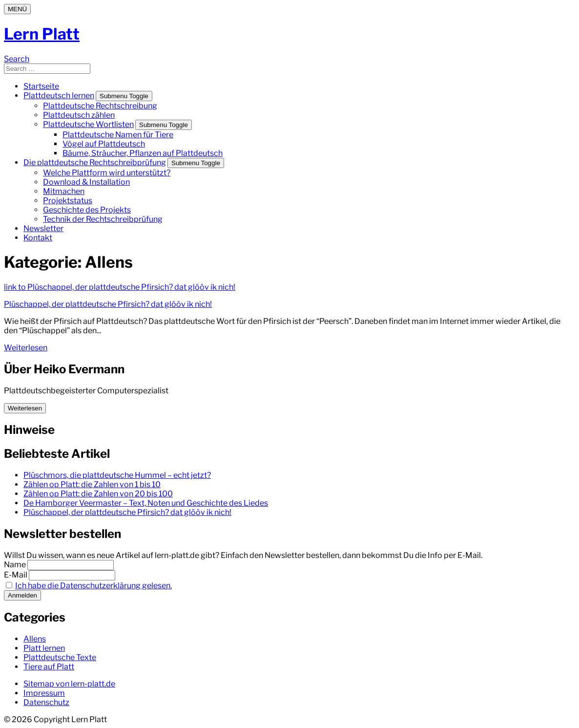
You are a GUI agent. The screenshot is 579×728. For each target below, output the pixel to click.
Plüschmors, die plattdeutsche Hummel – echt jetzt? (117, 475)
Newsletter (43, 228)
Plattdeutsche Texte (60, 657)
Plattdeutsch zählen (79, 115)
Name (15, 565)
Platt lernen (44, 648)
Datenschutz (46, 702)
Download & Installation (86, 182)
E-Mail (16, 575)
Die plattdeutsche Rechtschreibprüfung (95, 162)
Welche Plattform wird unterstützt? (107, 173)
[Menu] (17, 9)
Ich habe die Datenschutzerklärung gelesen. (93, 586)
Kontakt (38, 238)
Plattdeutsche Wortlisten (88, 124)
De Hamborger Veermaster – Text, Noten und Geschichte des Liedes (146, 503)
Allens (35, 639)
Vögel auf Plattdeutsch (104, 144)
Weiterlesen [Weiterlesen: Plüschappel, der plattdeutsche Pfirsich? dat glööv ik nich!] (26, 348)
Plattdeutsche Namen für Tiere (118, 135)
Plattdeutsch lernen (59, 96)
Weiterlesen (25, 408)
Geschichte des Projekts (87, 210)
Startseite (41, 86)
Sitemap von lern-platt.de (69, 684)
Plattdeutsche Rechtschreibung (100, 106)
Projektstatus (68, 201)
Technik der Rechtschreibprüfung (103, 219)
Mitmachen (64, 191)
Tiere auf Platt (49, 667)
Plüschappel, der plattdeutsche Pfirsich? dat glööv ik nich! (108, 304)
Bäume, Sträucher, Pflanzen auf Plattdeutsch (143, 153)
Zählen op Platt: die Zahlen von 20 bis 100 (98, 494)
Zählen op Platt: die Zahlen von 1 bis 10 (92, 484)
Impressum (44, 693)
